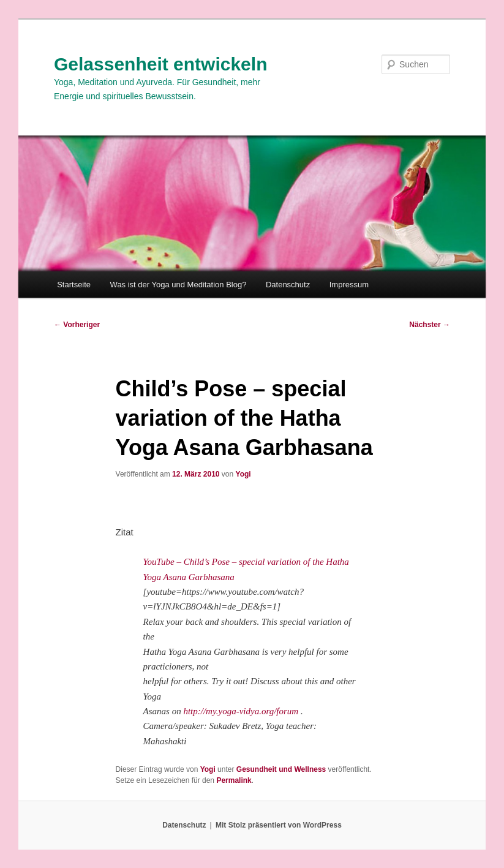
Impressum (349, 285)
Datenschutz (288, 285)
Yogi (243, 474)
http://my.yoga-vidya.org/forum (241, 711)
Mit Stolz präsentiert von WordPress (279, 825)
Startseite (74, 285)
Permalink (234, 780)
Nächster (430, 325)
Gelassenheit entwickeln (160, 64)
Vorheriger (77, 325)
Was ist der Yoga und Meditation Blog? (179, 285)
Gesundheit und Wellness (281, 769)
